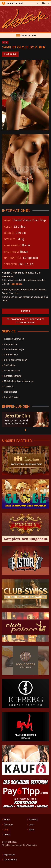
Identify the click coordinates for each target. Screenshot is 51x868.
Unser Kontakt (12, 3)
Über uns (8, 825)
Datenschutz (10, 860)
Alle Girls (10, 54)
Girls (6, 830)
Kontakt (33, 820)
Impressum (9, 855)
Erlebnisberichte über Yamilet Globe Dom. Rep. (26, 321)
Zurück (25, 311)
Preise (7, 835)
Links (32, 830)
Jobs (32, 825)
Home (7, 820)
